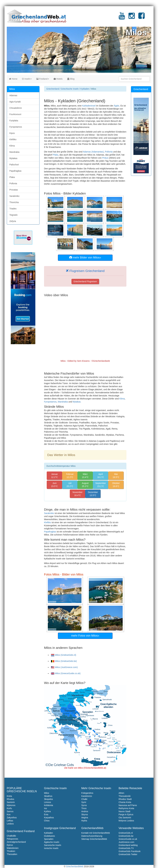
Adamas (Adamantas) (93, 152)
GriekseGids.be (126, 836)
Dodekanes (50, 836)
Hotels (58, 79)
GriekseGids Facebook (130, 851)
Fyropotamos (50, 402)
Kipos (12, 133)
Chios (47, 821)
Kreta (9, 796)
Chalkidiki (11, 836)
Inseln (27, 79)
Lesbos (10, 824)
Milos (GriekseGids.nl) (64, 655)
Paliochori (14, 165)
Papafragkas (50, 532)
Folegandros (87, 793)
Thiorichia (14, 202)
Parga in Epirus (126, 814)
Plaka (56, 155)
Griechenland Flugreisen (85, 281)
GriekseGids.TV (126, 848)
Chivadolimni (16, 108)
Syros (84, 805)
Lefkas (10, 821)
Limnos (48, 802)
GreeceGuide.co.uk (128, 839)
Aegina (85, 818)
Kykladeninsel (89, 106)
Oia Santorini (125, 818)
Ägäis (117, 106)
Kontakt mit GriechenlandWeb (96, 833)
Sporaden (49, 839)
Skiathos (48, 796)
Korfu (9, 808)
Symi (84, 802)
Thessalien (12, 854)
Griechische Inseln (70, 89)
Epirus (10, 845)
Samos (10, 811)
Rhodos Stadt (125, 799)
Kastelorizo (87, 796)
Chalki (84, 799)
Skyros (85, 814)
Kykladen (85, 89)
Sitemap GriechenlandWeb (94, 839)
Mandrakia (63, 402)
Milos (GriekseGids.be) (64, 661)
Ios (46, 808)
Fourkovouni (15, 114)
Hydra (84, 821)
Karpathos (49, 818)
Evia (46, 814)
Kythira (47, 811)
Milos (47, 793)
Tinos (84, 808)
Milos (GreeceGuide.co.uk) (66, 673)
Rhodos (10, 799)
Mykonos (11, 805)
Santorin (11, 802)
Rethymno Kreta (126, 808)
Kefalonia (49, 805)
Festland (43, 79)
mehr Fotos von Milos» (85, 636)
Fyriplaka (14, 121)
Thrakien (11, 851)
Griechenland (53, 89)
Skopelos (49, 799)
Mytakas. (77, 402)
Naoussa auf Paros (128, 805)
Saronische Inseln (53, 845)
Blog (71, 79)
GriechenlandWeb (75, 866)
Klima (122, 399)
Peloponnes (12, 839)
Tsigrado (13, 215)
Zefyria (13, 221)
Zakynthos (12, 818)
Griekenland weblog (128, 845)
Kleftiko (48, 522)
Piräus (105, 158)
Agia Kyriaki (15, 102)
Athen (121, 793)
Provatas (14, 190)
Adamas (13, 95)
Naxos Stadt (124, 811)
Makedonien (13, 848)
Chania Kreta (125, 802)
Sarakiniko (49, 513)
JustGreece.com (126, 842)
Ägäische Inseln (52, 842)
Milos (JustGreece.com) (64, 667)
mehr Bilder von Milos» (85, 257)
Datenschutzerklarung (92, 836)
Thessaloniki (125, 796)
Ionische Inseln (51, 848)
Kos (9, 814)
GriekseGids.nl (126, 833)
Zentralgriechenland (16, 842)
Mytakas (13, 158)
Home (13, 79)
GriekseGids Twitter (128, 854)
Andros (85, 811)
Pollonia (109, 152)
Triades (13, 209)
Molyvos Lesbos (126, 821)
